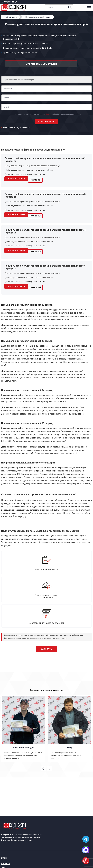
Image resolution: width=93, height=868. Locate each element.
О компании (6, 864)
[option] (23, 729)
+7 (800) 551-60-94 (9, 2)
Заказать (47, 649)
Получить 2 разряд (16, 179)
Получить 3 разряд (16, 215)
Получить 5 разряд (16, 286)
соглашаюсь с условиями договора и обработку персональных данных (48, 114)
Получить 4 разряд (16, 250)
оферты (48, 114)
